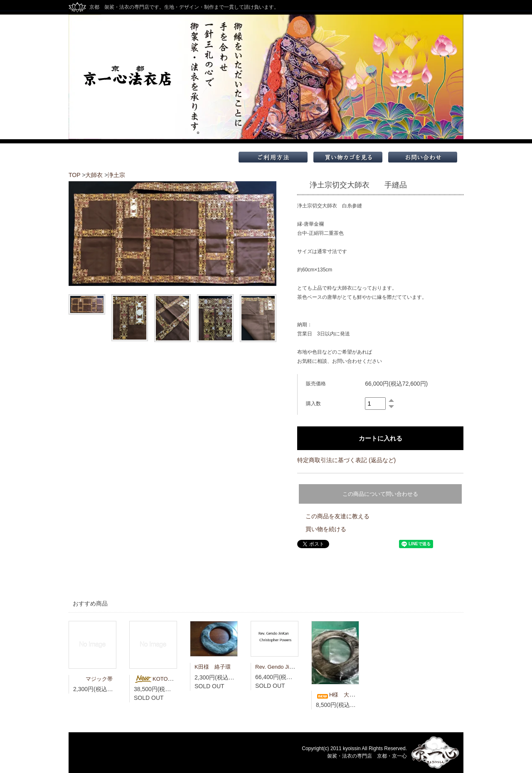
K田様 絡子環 (213, 667)
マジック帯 (93, 679)
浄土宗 (116, 175)
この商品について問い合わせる (380, 494)
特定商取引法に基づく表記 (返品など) (346, 460)
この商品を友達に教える (337, 516)
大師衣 (94, 175)
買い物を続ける (326, 529)
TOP (74, 175)
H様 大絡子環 (341, 695)
